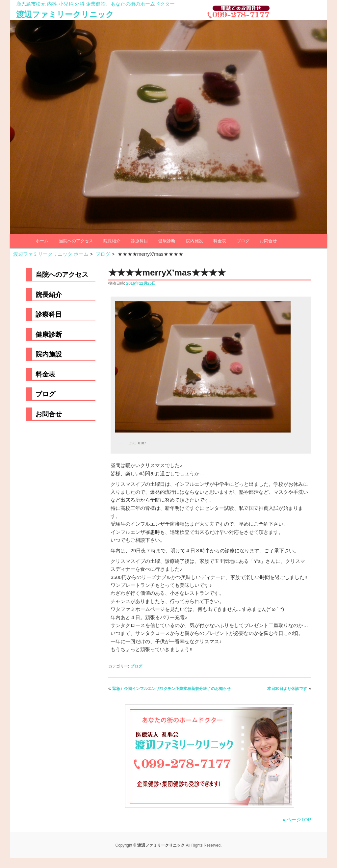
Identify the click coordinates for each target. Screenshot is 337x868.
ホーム (42, 241)
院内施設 (194, 241)
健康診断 (167, 241)
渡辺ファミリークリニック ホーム (51, 254)
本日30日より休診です (287, 689)
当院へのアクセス (76, 241)
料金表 (220, 241)
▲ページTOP (296, 819)
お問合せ (268, 241)
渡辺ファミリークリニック (65, 14)
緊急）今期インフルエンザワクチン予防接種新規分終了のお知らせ (171, 689)
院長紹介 (112, 241)
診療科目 (140, 241)
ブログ (243, 241)
